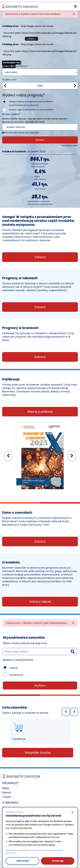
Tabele (6, 795)
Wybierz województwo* (15, 64)
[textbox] (36, 125)
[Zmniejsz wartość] (5, 84)
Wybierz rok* (9, 78)
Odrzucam (23, 859)
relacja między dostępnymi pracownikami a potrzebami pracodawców (31, 101)
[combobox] (40, 125)
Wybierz (40, 138)
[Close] (74, 12)
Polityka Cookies (41, 848)
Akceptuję (58, 859)
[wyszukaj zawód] (40, 649)
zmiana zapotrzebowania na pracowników (31, 108)
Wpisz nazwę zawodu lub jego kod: (25, 641)
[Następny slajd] (72, 454)
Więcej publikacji (40, 410)
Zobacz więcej (40, 600)
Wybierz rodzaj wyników (18, 658)
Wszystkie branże (38, 751)
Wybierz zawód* (11, 112)
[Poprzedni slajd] (8, 454)
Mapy (6, 786)
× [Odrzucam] (72, 810)
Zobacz (40, 255)
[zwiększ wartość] (75, 84)
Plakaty (7, 790)
